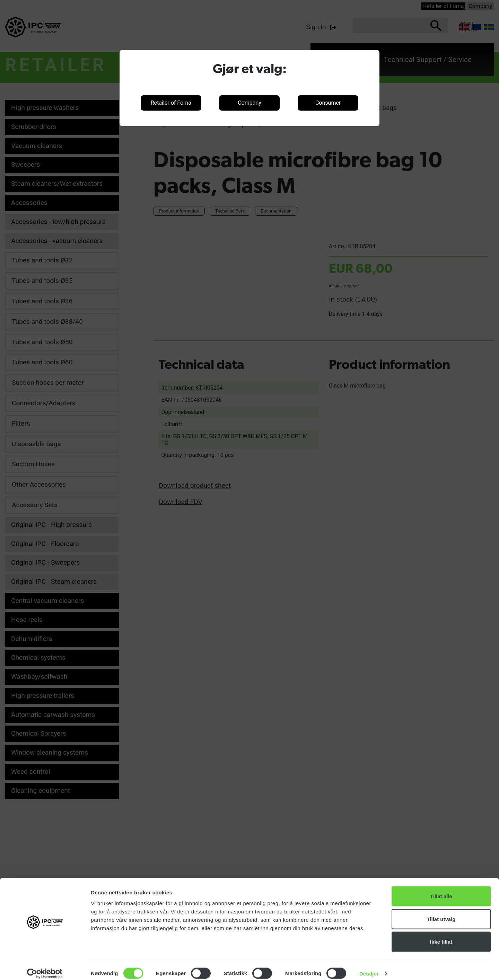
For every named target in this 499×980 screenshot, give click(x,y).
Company (249, 103)
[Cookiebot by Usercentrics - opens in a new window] (45, 966)
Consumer (328, 103)
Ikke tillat (441, 934)
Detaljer (369, 966)
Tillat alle (441, 889)
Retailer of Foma (171, 103)
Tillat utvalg (441, 912)
